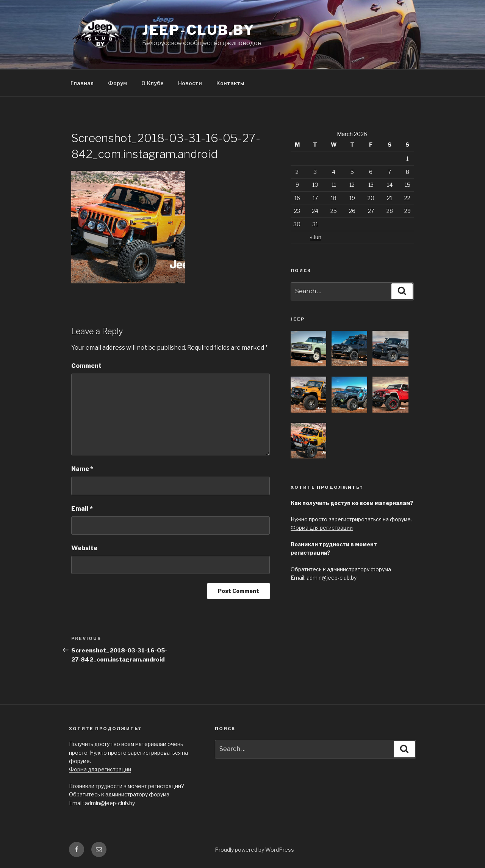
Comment (86, 366)
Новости (190, 83)
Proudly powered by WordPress (254, 850)
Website (84, 548)
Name (82, 469)
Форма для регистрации (322, 528)
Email (82, 509)
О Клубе (153, 83)
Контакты (230, 83)
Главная (82, 83)
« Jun (316, 237)
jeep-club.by (199, 30)
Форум (117, 83)
